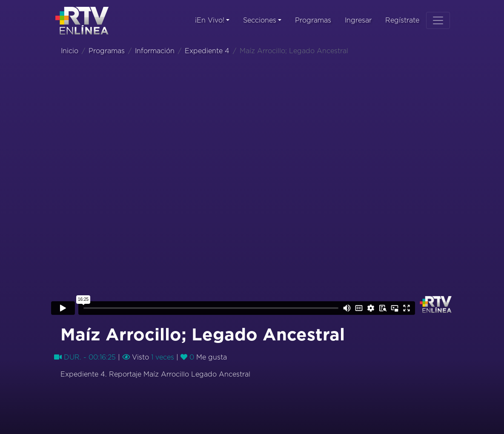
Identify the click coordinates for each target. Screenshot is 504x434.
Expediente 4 (207, 51)
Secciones (260, 20)
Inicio (70, 51)
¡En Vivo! (210, 20)
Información (155, 51)
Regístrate (402, 20)
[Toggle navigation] (438, 20)
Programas (313, 20)
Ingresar (358, 20)
